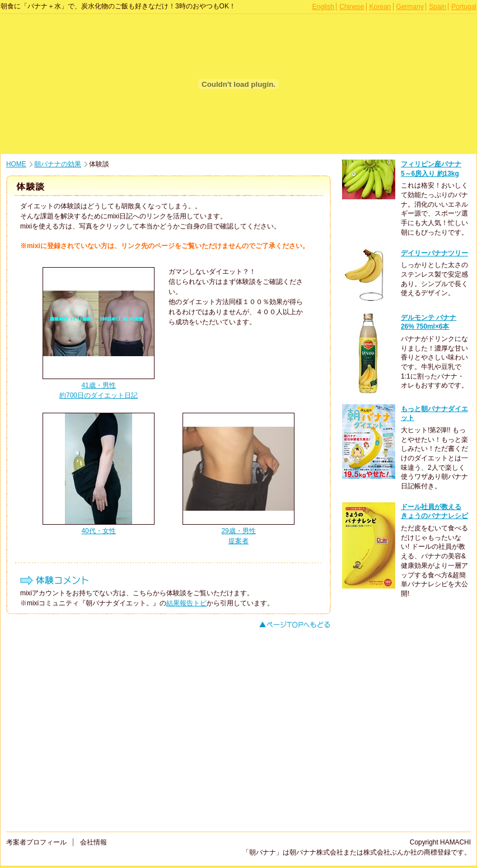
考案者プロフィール (36, 842)
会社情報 (93, 842)
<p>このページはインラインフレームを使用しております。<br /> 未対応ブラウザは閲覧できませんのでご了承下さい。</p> (409, 490)
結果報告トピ (186, 603)
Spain (438, 7)
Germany (410, 7)
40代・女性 (98, 531)
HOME (16, 164)
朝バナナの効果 (58, 164)
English (323, 7)
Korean (380, 7)
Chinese (352, 7)
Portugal (464, 7)
